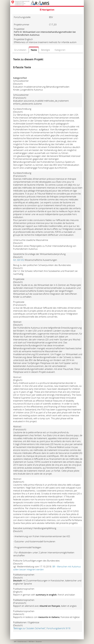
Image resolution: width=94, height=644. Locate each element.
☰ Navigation (47, 10)
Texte (34, 50)
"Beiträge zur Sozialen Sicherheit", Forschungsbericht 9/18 (42, 628)
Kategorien (60, 50)
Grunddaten (20, 50)
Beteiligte (46, 50)
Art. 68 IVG (19, 260)
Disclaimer (39, 642)
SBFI (15, 642)
